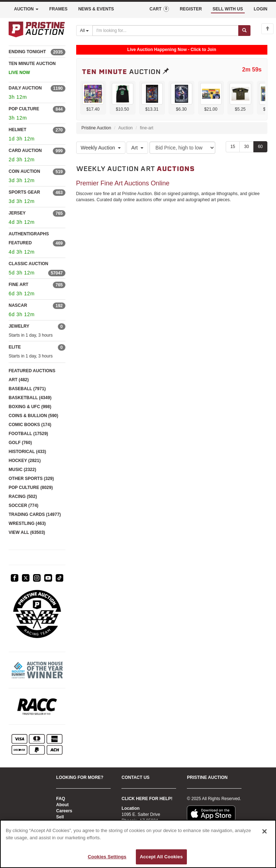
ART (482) (19, 380)
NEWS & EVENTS (96, 9)
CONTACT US (135, 777)
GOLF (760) (20, 443)
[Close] (264, 831)
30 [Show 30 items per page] (246, 147)
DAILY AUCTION (25, 88)
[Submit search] (244, 31)
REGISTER (191, 9)
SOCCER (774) (24, 505)
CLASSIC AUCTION (28, 264)
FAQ (61, 799)
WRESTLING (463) (27, 523)
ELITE (15, 347)
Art (137, 148)
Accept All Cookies (161, 857)
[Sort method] (182, 148)
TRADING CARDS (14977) (35, 514)
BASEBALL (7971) (27, 389)
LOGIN (261, 9)
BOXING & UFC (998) (30, 407)
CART (159, 9)
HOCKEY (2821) (25, 461)
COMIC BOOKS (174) (30, 425)
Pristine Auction (96, 128)
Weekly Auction (101, 148)
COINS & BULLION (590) (33, 416)
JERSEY (17, 213)
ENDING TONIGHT (27, 52)
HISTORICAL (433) (27, 452)
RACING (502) (23, 497)
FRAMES (58, 9)
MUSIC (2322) (22, 470)
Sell (60, 817)
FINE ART (19, 285)
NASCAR (18, 305)
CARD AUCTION (25, 151)
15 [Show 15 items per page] (233, 147)
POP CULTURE (24, 109)
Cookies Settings (107, 857)
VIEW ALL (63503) (27, 532)
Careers (64, 811)
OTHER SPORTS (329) (31, 479)
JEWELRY (19, 326)
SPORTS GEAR (24, 192)
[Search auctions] (165, 31)
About (62, 805)
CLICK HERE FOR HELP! (147, 799)
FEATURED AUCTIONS (32, 371)
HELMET (17, 130)
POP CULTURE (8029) (31, 488)
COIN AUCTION (24, 171)
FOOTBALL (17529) (28, 434)
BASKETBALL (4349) (30, 398)
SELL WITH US (228, 9)
